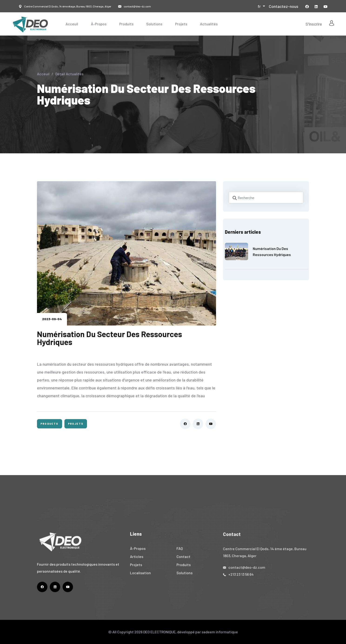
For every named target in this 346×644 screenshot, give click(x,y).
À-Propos (99, 24)
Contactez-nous (284, 6)
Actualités (209, 24)
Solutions (154, 24)
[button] (261, 6)
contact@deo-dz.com (137, 6)
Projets (181, 24)
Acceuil (72, 24)
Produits (126, 24)
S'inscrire (314, 24)
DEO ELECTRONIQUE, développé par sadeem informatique (191, 632)
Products (50, 424)
